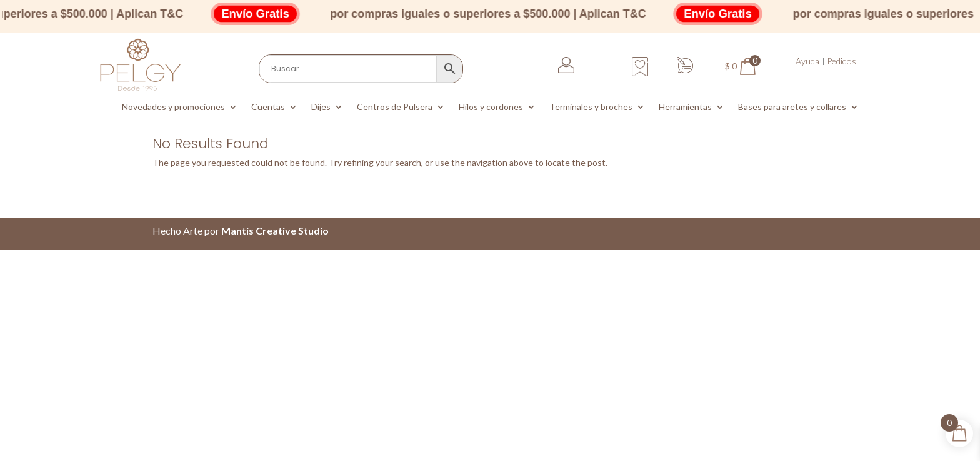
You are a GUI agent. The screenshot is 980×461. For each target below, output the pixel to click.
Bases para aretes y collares (792, 107)
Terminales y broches (591, 107)
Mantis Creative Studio (275, 231)
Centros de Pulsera (395, 107)
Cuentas (268, 107)
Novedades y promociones (173, 107)
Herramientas (685, 107)
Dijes (321, 107)
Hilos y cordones (491, 107)
